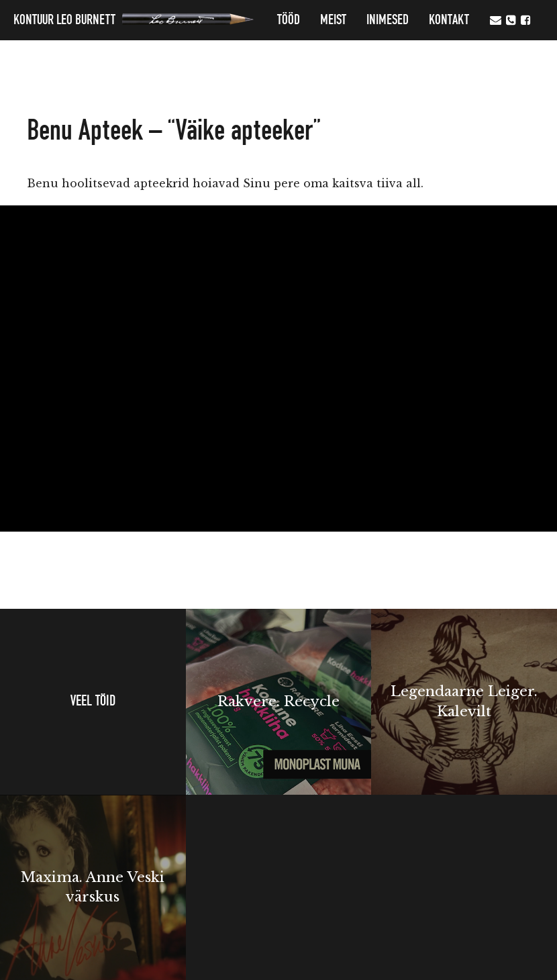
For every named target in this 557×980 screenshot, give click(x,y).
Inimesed (388, 20)
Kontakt (449, 20)
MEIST (333, 20)
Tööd (289, 20)
